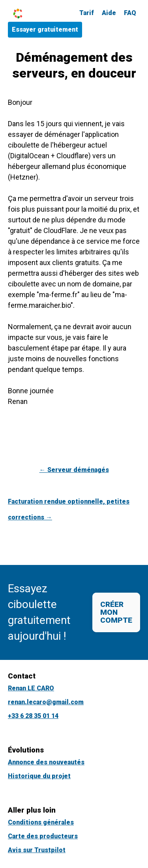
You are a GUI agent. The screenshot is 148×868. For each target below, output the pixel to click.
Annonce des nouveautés (46, 762)
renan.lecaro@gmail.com (46, 702)
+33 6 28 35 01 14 (33, 716)
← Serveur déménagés (74, 470)
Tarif (87, 13)
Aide (109, 13)
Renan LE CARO (31, 688)
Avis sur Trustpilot (37, 850)
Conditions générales (41, 822)
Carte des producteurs (43, 836)
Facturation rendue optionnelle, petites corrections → (69, 509)
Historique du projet (39, 776)
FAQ (130, 13)
